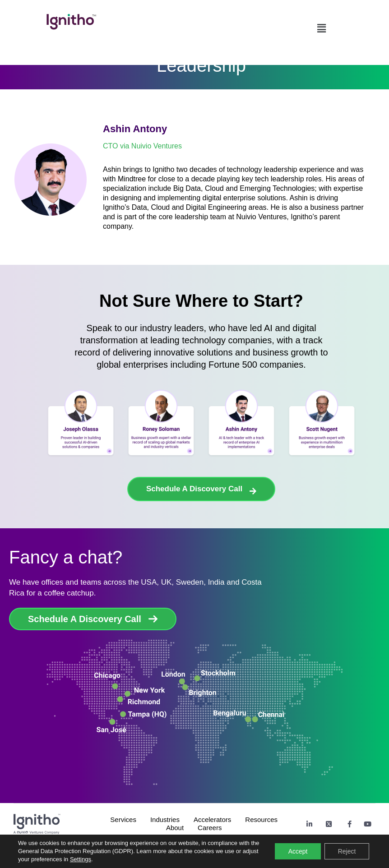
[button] (321, 26)
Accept (298, 851)
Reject (347, 851)
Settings (81, 859)
